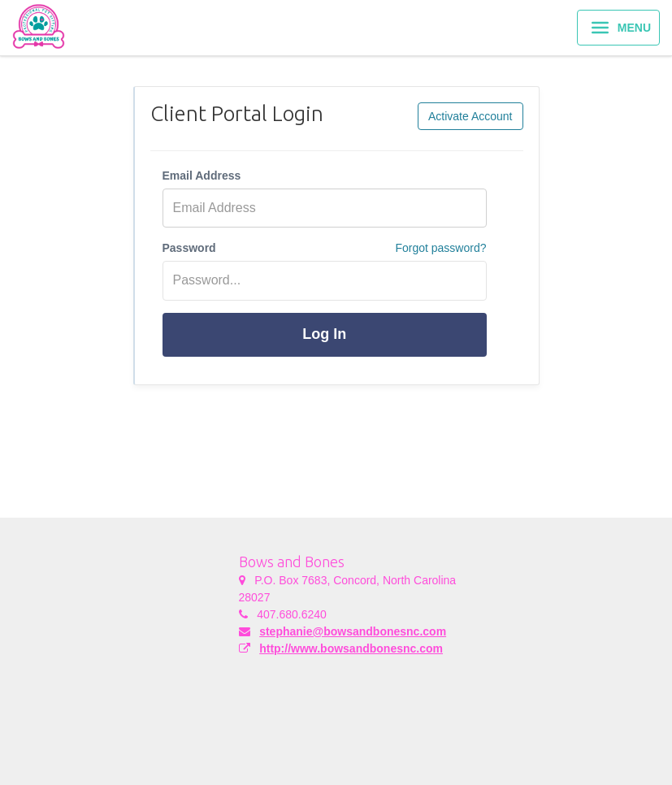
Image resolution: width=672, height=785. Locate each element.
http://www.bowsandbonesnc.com (351, 648)
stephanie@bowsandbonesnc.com (353, 631)
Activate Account (470, 116)
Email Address (202, 176)
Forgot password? (440, 248)
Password (189, 248)
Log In (324, 334)
